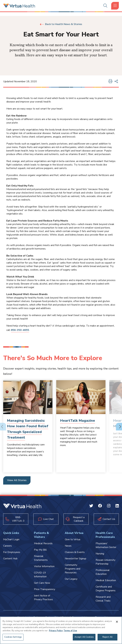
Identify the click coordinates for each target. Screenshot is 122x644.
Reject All (107, 637)
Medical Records (43, 543)
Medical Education (106, 580)
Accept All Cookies (84, 637)
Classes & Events (75, 552)
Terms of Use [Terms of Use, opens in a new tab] (70, 631)
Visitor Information (44, 566)
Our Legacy (71, 579)
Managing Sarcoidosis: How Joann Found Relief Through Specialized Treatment (28, 429)
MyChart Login (11, 539)
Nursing (100, 554)
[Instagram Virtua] (109, 506)
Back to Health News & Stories (61, 24)
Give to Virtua (73, 539)
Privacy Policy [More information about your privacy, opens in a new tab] (56, 631)
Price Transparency (45, 589)
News (68, 546)
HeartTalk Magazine (78, 421)
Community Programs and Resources (73, 569)
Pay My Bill (40, 550)
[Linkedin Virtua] (117, 506)
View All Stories (17, 480)
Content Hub (10, 559)
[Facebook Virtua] (100, 506)
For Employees (12, 552)
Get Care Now (42, 583)
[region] (61, 630)
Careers (7, 546)
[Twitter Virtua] (91, 506)
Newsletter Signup (76, 559)
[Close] (117, 622)
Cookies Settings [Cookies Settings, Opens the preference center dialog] (13, 637)
